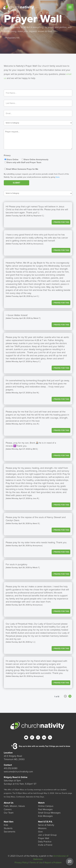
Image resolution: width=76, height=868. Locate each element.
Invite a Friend (45, 845)
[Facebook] (32, 737)
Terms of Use (36, 863)
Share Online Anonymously (36, 160)
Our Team (9, 813)
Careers (8, 809)
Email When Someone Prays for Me (22, 169)
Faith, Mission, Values (14, 806)
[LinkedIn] (44, 737)
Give (40, 832)
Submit (16, 183)
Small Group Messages (49, 813)
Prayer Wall (44, 838)
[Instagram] (38, 737)
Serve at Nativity (46, 825)
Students (8, 828)
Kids (6, 825)
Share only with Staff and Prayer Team (24, 162)
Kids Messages (45, 816)
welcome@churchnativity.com (18, 772)
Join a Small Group (47, 835)
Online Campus (46, 806)
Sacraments (10, 832)
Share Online (12, 160)
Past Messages (45, 809)
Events (65, 793)
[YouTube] (26, 737)
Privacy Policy (21, 863)
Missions (42, 828)
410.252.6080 (11, 768)
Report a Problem (53, 863)
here (58, 177)
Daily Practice (45, 842)
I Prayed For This (61, 222)
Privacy (7, 155)
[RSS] (50, 737)
